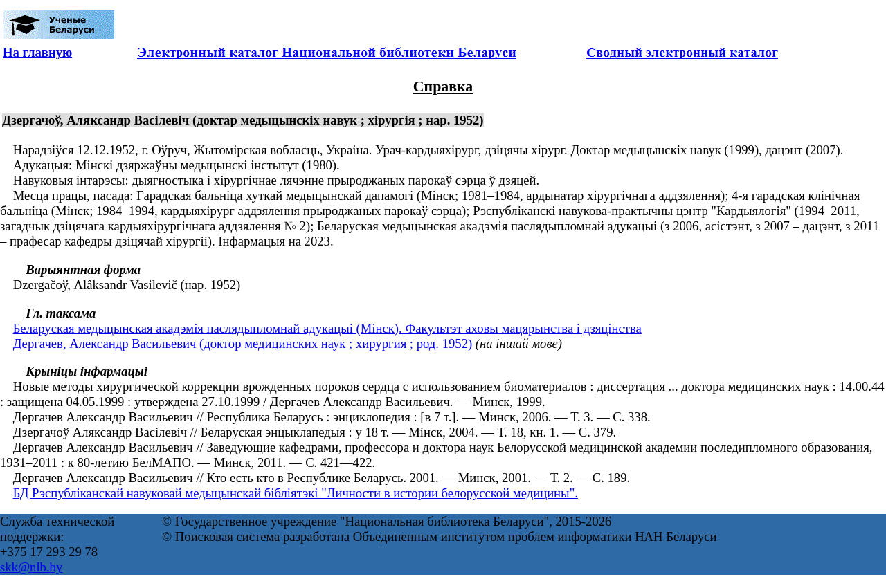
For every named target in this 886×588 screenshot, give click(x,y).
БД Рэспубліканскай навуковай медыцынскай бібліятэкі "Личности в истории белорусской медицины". (296, 493)
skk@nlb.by (31, 567)
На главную (37, 52)
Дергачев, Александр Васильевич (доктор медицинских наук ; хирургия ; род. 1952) (243, 343)
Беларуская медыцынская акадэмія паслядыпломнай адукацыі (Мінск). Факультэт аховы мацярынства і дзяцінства (327, 328)
